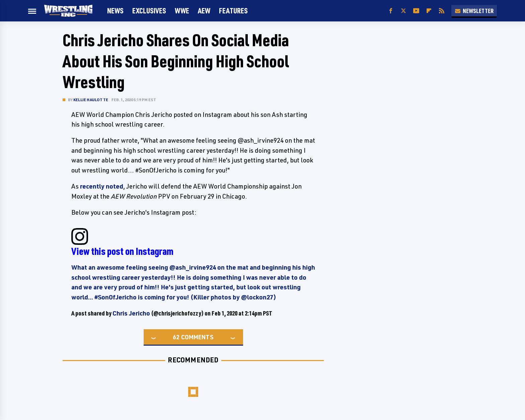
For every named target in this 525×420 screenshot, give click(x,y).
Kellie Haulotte (91, 100)
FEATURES (233, 11)
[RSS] (442, 11)
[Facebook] (391, 11)
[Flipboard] (429, 11)
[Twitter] (403, 11)
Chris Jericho (131, 313)
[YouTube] (416, 11)
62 (176, 337)
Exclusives (149, 11)
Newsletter (474, 11)
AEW (204, 11)
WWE (182, 11)
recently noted (102, 186)
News (115, 11)
